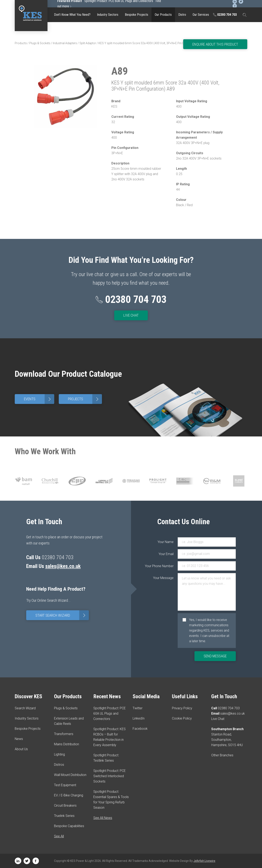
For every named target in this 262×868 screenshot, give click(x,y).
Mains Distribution (67, 744)
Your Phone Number (165, 566)
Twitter (138, 708)
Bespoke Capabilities (69, 826)
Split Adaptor (88, 43)
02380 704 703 (225, 15)
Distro (182, 15)
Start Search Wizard (62, 615)
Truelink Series (64, 816)
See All (59, 836)
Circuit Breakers (65, 806)
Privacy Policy (182, 708)
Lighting (59, 754)
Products (21, 43)
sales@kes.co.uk (63, 566)
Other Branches (222, 755)
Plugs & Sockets (40, 43)
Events (39, 399)
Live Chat (131, 315)
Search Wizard (25, 708)
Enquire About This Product (215, 44)
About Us (21, 749)
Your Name (166, 542)
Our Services (201, 15)
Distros (59, 765)
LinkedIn (139, 718)
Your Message (165, 578)
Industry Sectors (108, 15)
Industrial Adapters (65, 43)
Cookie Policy (182, 718)
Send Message (215, 656)
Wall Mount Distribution (70, 775)
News (19, 739)
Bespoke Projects (137, 15)
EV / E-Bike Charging (69, 795)
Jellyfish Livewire (204, 861)
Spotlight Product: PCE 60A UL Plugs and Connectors (110, 713)
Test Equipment (65, 785)
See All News (103, 818)
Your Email (166, 554)
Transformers (64, 734)
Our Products (163, 15)
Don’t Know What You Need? (72, 15)
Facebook (140, 729)
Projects (85, 399)
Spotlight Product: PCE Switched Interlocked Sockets (110, 776)
